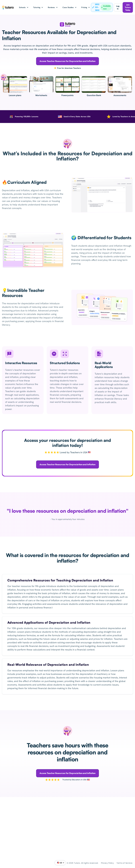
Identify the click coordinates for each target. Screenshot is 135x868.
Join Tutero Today (128, 7)
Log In (118, 7)
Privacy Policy (107, 863)
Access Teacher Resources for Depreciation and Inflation (68, 61)
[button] (24, 7)
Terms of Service (124, 863)
